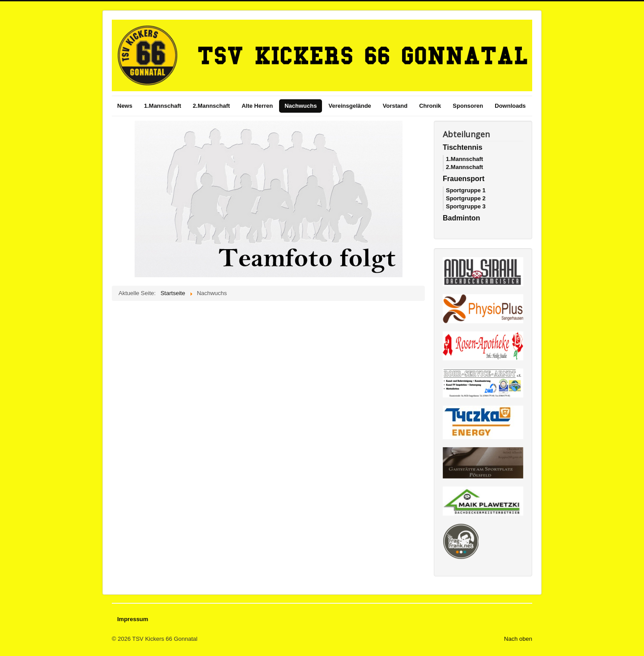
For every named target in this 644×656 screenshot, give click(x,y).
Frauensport (464, 179)
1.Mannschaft (163, 106)
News (125, 106)
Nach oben (518, 639)
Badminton (462, 218)
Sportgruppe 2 (466, 198)
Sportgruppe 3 (466, 206)
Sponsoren (468, 106)
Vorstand (395, 106)
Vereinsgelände (350, 106)
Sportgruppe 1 (466, 190)
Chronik (430, 106)
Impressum (133, 619)
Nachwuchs (301, 106)
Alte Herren (257, 106)
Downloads (510, 106)
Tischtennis (463, 147)
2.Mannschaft (211, 106)
